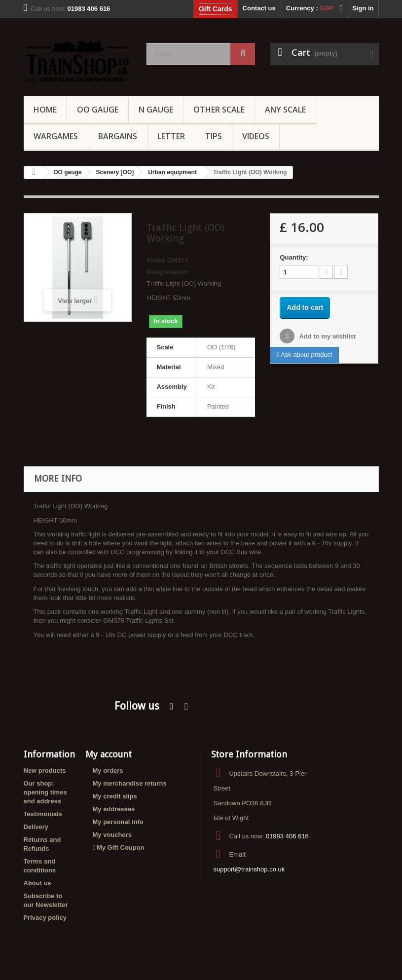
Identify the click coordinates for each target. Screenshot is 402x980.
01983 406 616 (287, 836)
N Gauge (156, 110)
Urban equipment (172, 172)
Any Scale (285, 110)
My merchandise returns (130, 783)
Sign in (363, 8)
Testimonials (43, 814)
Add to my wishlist (327, 336)
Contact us (259, 8)
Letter (171, 136)
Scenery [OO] (115, 172)
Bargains (118, 136)
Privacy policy (45, 918)
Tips (214, 136)
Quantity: (294, 257)
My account (109, 754)
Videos (256, 136)
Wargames (56, 136)
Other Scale (219, 110)
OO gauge (98, 110)
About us (37, 883)
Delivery (36, 827)
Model (156, 260)
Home (45, 110)
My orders (108, 771)
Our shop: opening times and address (45, 792)
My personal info (118, 822)
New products (45, 771)
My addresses (114, 809)
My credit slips (115, 796)
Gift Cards (216, 9)
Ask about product (304, 355)
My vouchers (112, 835)
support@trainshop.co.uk (249, 869)
